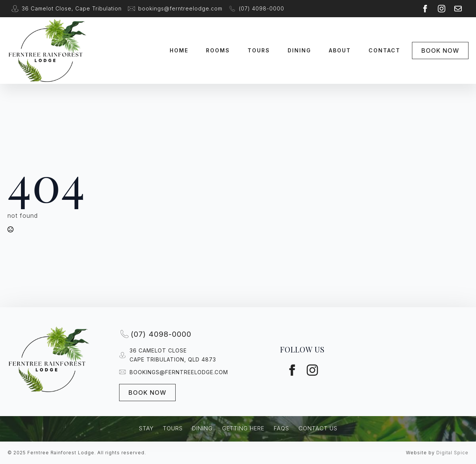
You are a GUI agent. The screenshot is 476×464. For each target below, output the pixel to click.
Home (179, 50)
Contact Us (318, 428)
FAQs (281, 428)
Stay (146, 428)
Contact (384, 50)
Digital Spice (452, 453)
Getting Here (243, 428)
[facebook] (425, 9)
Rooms (218, 50)
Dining (299, 50)
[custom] (458, 9)
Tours (259, 50)
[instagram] (442, 9)
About (340, 50)
